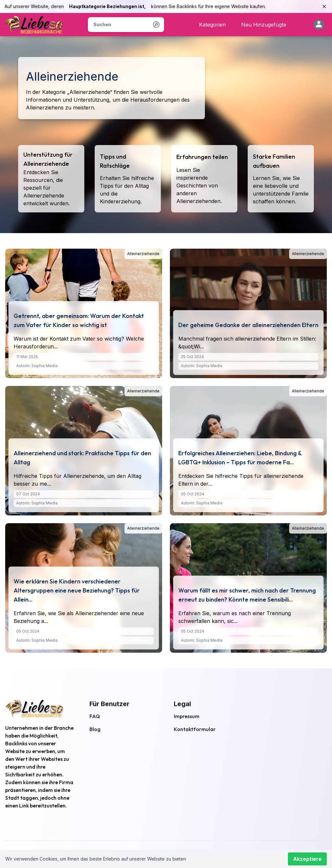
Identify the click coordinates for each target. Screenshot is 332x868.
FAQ (95, 716)
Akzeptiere (307, 859)
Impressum (187, 716)
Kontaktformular (195, 729)
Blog (95, 729)
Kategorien (212, 25)
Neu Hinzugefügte (264, 25)
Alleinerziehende (143, 254)
